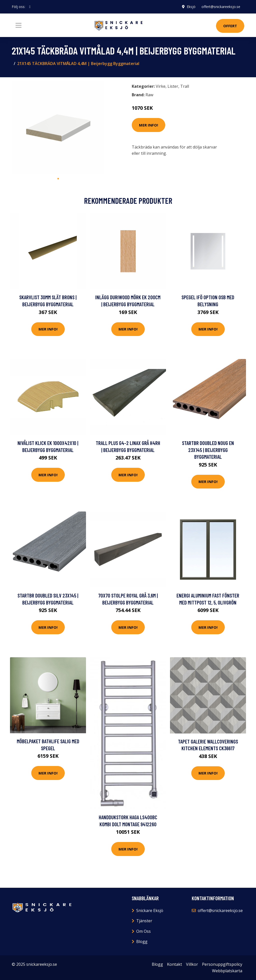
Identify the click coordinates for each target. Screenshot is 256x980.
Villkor (192, 964)
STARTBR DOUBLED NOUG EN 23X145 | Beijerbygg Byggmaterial (208, 450)
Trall (185, 86)
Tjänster (144, 921)
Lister (173, 86)
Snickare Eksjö (150, 910)
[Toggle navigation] (18, 25)
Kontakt (174, 964)
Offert (230, 26)
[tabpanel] (58, 127)
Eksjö (191, 7)
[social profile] (30, 7)
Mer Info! (148, 125)
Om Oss (143, 931)
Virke (161, 86)
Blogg (142, 941)
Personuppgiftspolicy (222, 964)
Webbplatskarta (227, 971)
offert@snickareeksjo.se (221, 7)
